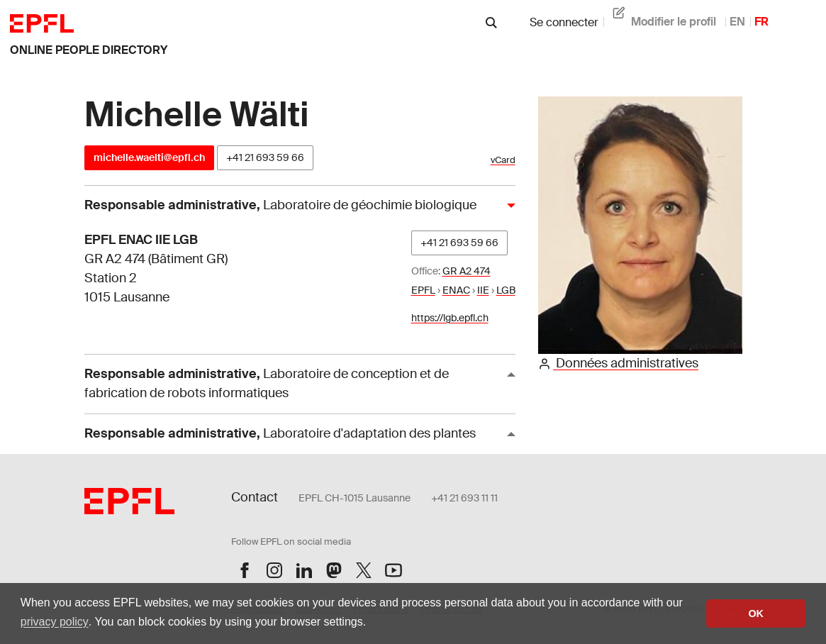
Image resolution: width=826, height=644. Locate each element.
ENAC (456, 290)
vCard (503, 160)
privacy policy (55, 622)
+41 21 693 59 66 (265, 157)
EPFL (423, 290)
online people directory (89, 50)
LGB (506, 290)
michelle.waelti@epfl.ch (149, 157)
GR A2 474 (467, 271)
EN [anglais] (737, 22)
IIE (483, 290)
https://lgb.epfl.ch (450, 318)
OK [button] (756, 614)
